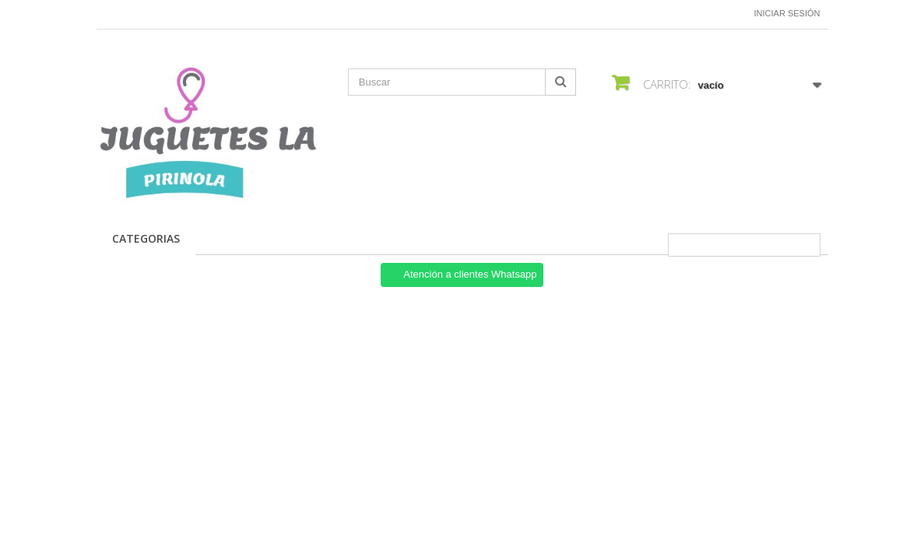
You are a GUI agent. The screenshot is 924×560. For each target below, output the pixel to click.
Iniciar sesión (787, 13)
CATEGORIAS (146, 238)
